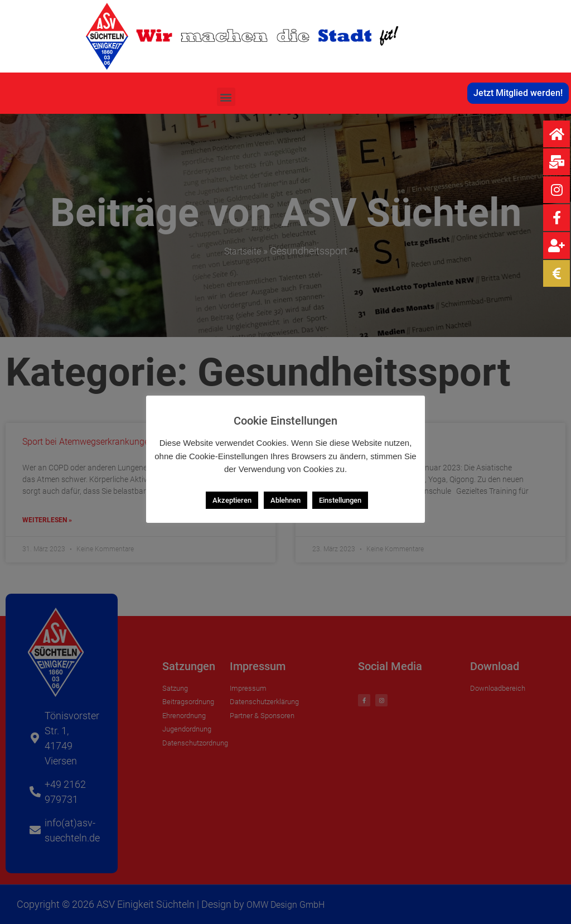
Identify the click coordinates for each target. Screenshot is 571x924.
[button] (226, 97)
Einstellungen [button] (340, 500)
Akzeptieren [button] (232, 500)
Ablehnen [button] (285, 500)
